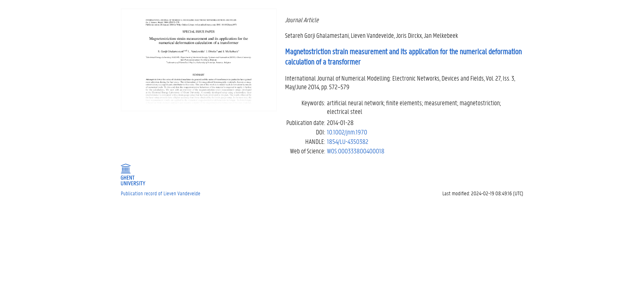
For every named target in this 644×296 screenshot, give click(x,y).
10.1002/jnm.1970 (347, 132)
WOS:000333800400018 (356, 151)
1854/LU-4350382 (348, 141)
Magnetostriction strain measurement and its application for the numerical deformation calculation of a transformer (403, 57)
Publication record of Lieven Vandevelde (161, 193)
